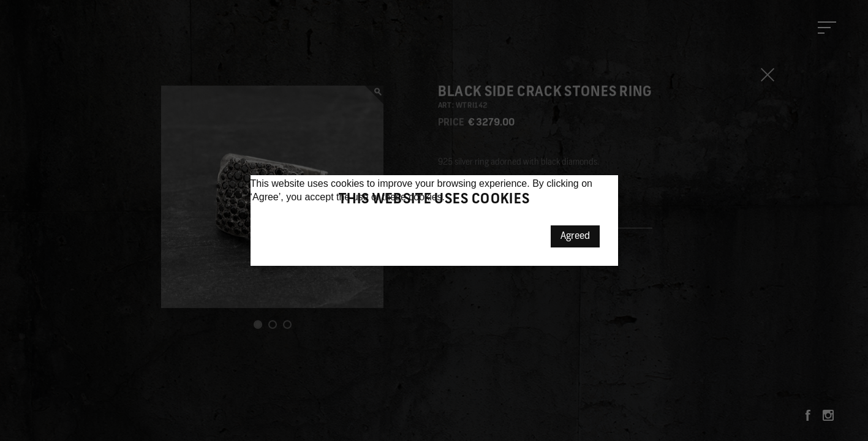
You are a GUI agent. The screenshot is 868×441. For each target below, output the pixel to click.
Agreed (575, 236)
